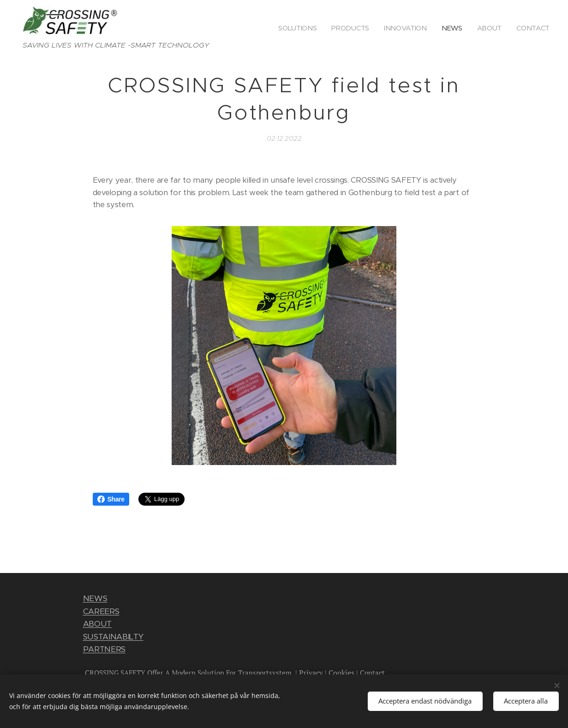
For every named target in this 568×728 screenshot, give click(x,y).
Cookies (341, 673)
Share (111, 499)
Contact (372, 673)
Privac (309, 673)
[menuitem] (295, 28)
